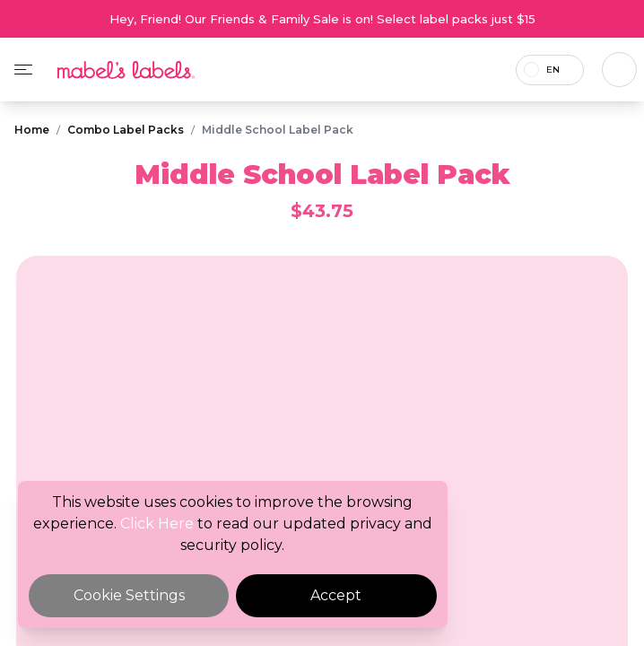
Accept (336, 595)
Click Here (157, 524)
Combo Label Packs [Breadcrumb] (126, 130)
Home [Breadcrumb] (32, 130)
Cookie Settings (129, 595)
